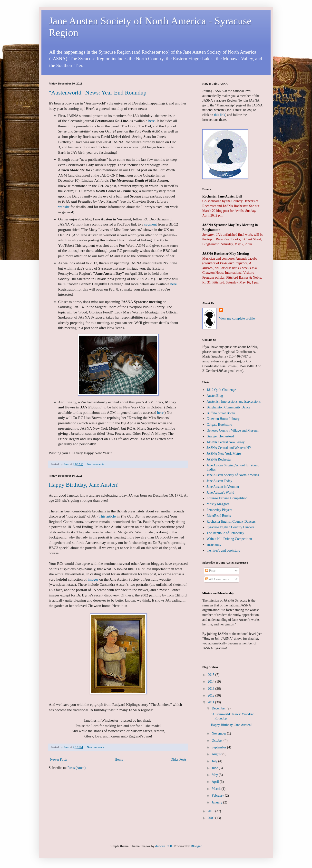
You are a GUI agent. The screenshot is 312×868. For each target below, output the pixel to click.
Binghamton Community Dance (229, 407)
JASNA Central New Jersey (226, 442)
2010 (212, 811)
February (218, 796)
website (64, 207)
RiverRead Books (219, 516)
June (215, 768)
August (217, 754)
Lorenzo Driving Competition (227, 498)
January (217, 802)
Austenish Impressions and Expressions (234, 401)
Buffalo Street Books (221, 413)
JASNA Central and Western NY (229, 448)
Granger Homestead (220, 436)
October (218, 741)
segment (151, 224)
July (215, 761)
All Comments (217, 579)
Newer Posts (58, 759)
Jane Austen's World (220, 493)
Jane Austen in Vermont (223, 487)
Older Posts (179, 759)
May (215, 775)
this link (220, 115)
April (216, 782)
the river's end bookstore (223, 551)
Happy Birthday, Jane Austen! (84, 485)
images (93, 579)
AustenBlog (215, 396)
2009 (212, 818)
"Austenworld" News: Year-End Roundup (97, 93)
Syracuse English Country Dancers (231, 527)
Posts (211, 571)
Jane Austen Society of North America (233, 475)
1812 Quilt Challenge (221, 390)
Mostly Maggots (218, 504)
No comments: (97, 464)
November (219, 733)
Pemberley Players (219, 510)
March (216, 789)
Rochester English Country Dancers (231, 522)
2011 (211, 702)
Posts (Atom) (77, 768)
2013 (212, 689)
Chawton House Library (223, 419)
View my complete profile (237, 318)
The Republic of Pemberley (225, 533)
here (151, 121)
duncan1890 (164, 846)
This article (107, 516)
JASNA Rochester (219, 459)
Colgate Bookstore (219, 425)
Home (119, 759)
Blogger (196, 846)
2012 (212, 695)
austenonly (214, 545)
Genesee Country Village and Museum (233, 430)
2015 (212, 675)
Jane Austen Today (219, 481)
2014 (212, 682)
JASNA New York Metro (224, 454)
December (219, 708)
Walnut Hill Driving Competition (229, 539)
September (219, 747)
